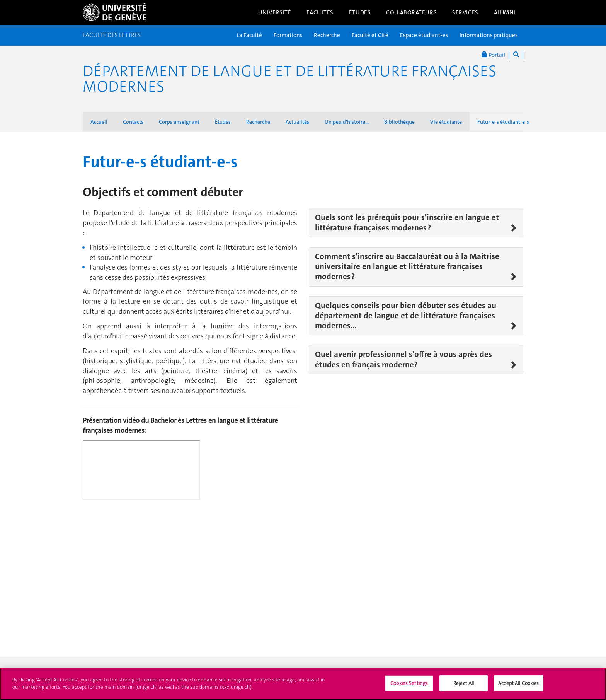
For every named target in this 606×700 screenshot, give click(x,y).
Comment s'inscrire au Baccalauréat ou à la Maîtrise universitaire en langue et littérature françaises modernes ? (407, 267)
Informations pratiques (489, 35)
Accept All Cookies (518, 683)
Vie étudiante (446, 122)
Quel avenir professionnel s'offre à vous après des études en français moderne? (403, 359)
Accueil (99, 122)
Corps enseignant (179, 122)
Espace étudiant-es (424, 35)
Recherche (327, 35)
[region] (303, 684)
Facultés (320, 12)
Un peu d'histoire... (347, 122)
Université (275, 12)
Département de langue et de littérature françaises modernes (289, 79)
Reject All (464, 683)
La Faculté (249, 35)
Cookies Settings (409, 683)
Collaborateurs (411, 12)
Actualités (297, 122)
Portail (493, 55)
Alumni (505, 12)
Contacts (133, 122)
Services (465, 12)
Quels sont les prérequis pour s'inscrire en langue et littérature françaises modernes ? (407, 223)
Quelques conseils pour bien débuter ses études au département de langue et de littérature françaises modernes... (406, 316)
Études (360, 12)
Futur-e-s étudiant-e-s (503, 122)
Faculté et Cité (370, 35)
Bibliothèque (399, 122)
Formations (288, 35)
